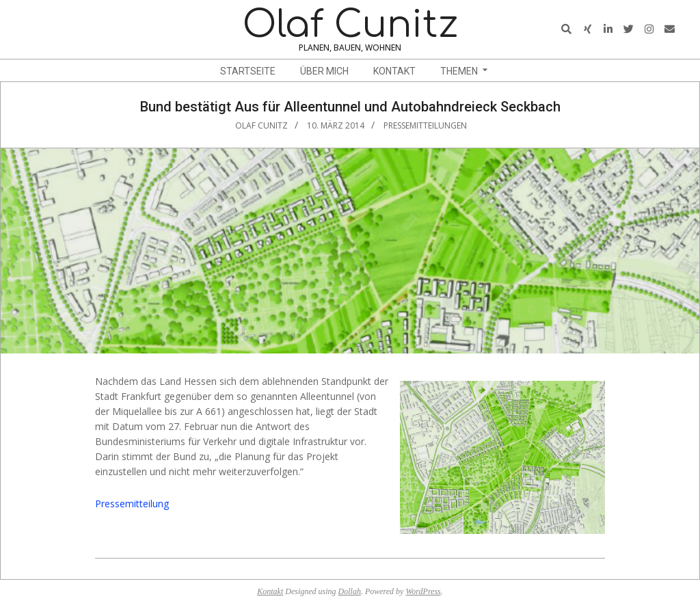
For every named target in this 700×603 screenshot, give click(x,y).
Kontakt (270, 591)
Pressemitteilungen (425, 125)
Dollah (350, 591)
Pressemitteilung (132, 504)
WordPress (423, 591)
